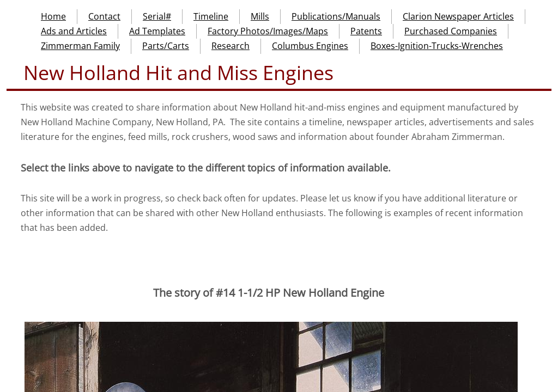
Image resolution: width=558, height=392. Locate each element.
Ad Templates (157, 31)
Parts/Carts (166, 46)
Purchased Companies (451, 31)
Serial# (157, 16)
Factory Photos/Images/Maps (268, 31)
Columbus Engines (310, 46)
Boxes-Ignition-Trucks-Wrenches (437, 46)
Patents (366, 31)
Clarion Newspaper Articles (458, 16)
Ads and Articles (74, 31)
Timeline (211, 16)
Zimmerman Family (80, 46)
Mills (260, 16)
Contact (104, 16)
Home (53, 16)
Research (231, 46)
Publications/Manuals (336, 16)
